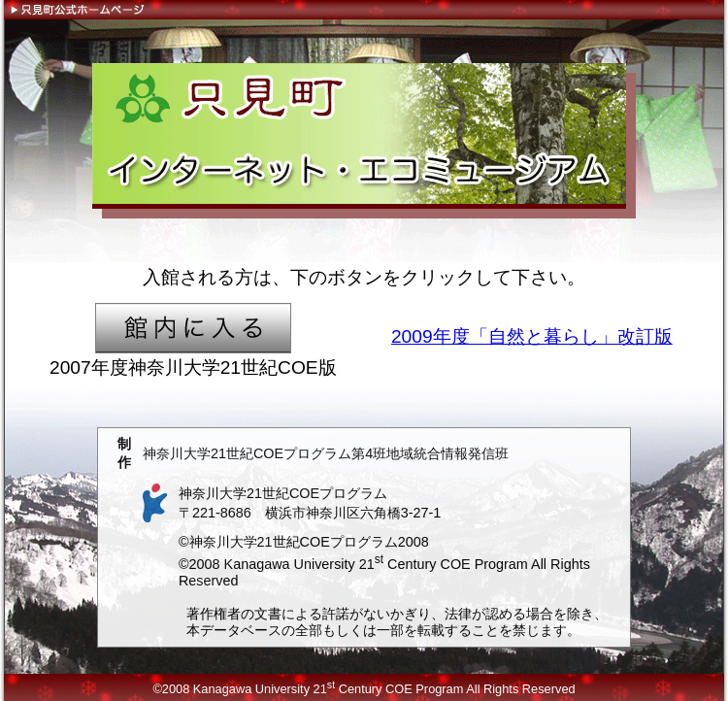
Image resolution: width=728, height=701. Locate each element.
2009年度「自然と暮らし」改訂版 (532, 336)
